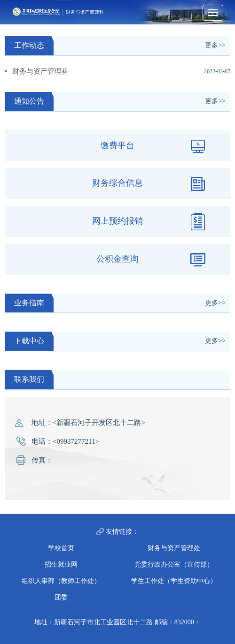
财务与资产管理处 (174, 548)
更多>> (215, 45)
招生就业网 (61, 564)
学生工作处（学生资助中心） (174, 581)
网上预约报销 (149, 222)
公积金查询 (152, 260)
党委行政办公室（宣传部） (174, 564)
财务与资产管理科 (40, 71)
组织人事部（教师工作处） (61, 581)
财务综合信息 (149, 184)
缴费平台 (154, 146)
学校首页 (61, 548)
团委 (61, 597)
